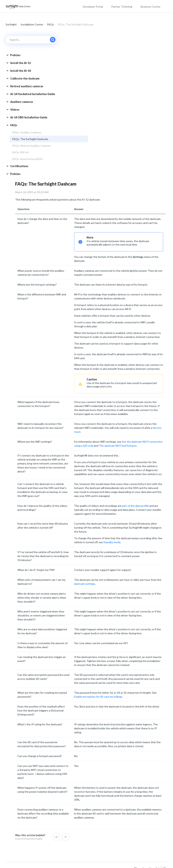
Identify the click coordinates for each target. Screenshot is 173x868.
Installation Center (32, 24)
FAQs (50, 24)
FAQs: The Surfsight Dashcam (30, 139)
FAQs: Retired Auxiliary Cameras (32, 146)
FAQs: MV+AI (21, 152)
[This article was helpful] (56, 837)
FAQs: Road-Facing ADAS (27, 159)
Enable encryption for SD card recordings (98, 697)
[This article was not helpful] (66, 837)
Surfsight (11, 24)
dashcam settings (85, 584)
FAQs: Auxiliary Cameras (27, 132)
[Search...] (31, 40)
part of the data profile (135, 506)
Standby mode (112, 542)
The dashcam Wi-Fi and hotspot (118, 446)
